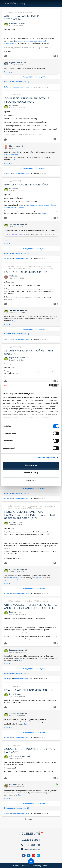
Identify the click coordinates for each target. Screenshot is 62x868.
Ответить (8, 72)
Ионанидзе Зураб (16, 522)
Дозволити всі (31, 465)
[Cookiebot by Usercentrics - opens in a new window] (49, 385)
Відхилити (31, 481)
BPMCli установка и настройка (26, 185)
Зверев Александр (16, 224)
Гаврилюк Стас (15, 612)
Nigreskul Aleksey (16, 62)
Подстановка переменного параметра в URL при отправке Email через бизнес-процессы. (30, 515)
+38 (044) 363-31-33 (32, 845)
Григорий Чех (15, 785)
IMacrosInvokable (16, 578)
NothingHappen (15, 694)
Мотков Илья (15, 146)
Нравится (6, 56)
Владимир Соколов (17, 23)
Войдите (7, 87)
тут (37, 578)
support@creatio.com (33, 849)
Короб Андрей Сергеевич (19, 358)
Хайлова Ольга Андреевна (20, 756)
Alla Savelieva (14, 276)
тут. (6, 580)
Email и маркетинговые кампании (29, 690)
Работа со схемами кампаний (26, 272)
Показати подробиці (46, 458)
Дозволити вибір (31, 473)
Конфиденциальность (40, 866)
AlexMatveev (14, 106)
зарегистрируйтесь (21, 87)
